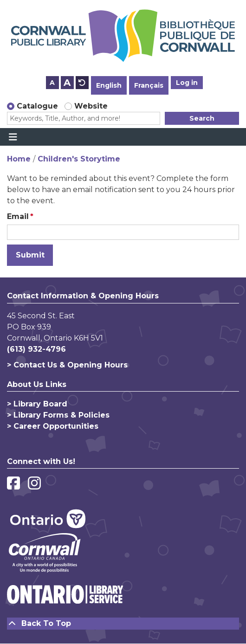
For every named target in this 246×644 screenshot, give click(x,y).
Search (202, 118)
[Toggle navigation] (13, 137)
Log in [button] (187, 83)
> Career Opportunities (53, 426)
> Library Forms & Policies (58, 415)
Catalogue (37, 106)
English (109, 85)
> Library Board (37, 404)
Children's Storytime (79, 159)
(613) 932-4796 (36, 349)
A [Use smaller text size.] (52, 83)
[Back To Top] (123, 624)
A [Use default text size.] (82, 83)
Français (149, 85)
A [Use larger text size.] (67, 83)
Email (18, 216)
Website (91, 106)
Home (19, 159)
